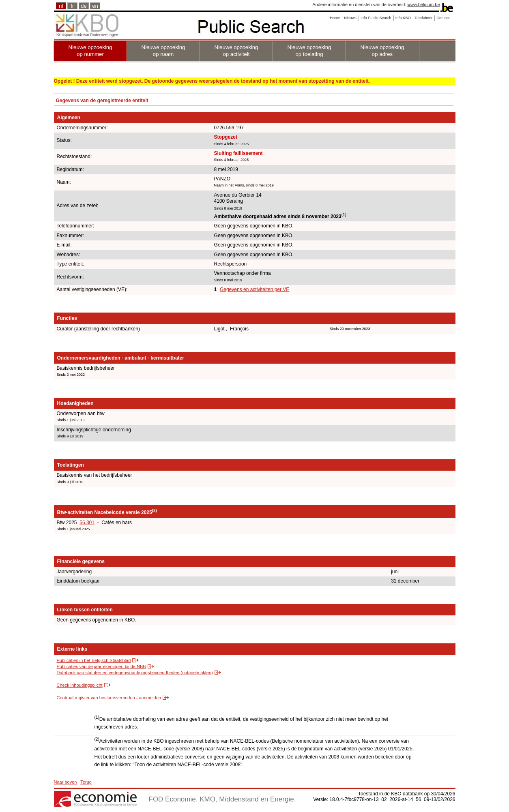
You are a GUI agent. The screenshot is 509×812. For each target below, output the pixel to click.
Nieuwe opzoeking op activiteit (236, 51)
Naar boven (66, 782)
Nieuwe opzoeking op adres (382, 51)
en (95, 6)
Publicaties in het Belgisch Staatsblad (94, 660)
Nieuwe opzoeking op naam (163, 51)
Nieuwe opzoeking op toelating (309, 51)
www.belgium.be (423, 4)
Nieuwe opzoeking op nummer (90, 51)
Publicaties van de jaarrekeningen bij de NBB (101, 666)
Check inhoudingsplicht (80, 685)
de (84, 6)
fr (72, 6)
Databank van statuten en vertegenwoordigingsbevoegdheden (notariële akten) (135, 673)
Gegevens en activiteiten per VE (254, 289)
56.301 (87, 523)
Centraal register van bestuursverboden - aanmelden (109, 698)
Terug (86, 782)
